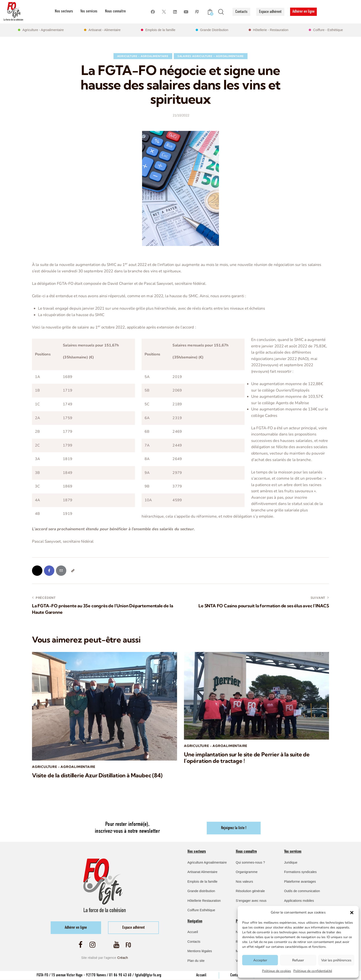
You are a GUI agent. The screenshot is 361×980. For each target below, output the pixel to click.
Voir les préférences (336, 960)
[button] (352, 913)
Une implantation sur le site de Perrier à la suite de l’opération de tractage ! (247, 758)
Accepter (260, 960)
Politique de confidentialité (313, 971)
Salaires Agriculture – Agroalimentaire (211, 56)
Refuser (298, 960)
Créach (123, 958)
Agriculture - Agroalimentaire (143, 56)
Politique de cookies (277, 971)
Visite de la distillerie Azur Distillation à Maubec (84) (97, 775)
